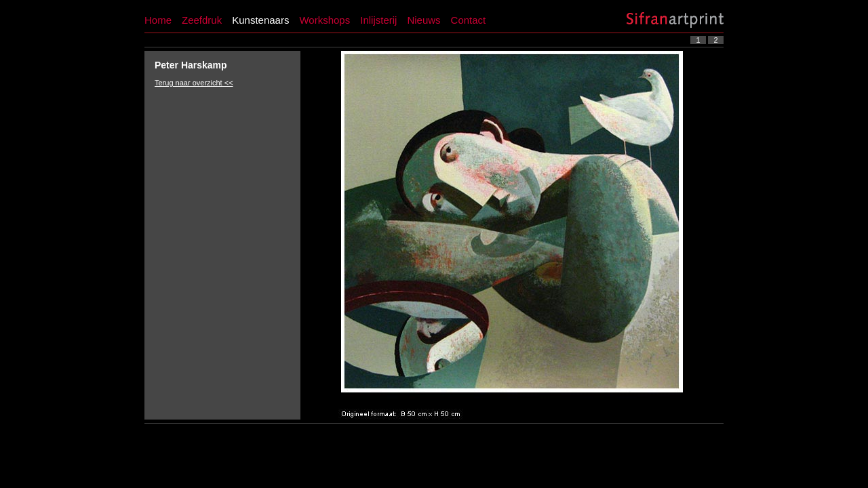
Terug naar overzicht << (194, 83)
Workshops (324, 20)
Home (158, 20)
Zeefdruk (202, 20)
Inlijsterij (378, 20)
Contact (469, 20)
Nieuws (423, 20)
